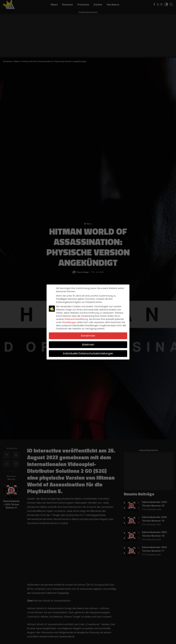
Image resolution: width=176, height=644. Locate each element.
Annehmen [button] (88, 336)
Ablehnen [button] (88, 345)
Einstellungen (69, 322)
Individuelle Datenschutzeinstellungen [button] (88, 353)
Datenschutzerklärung (76, 319)
